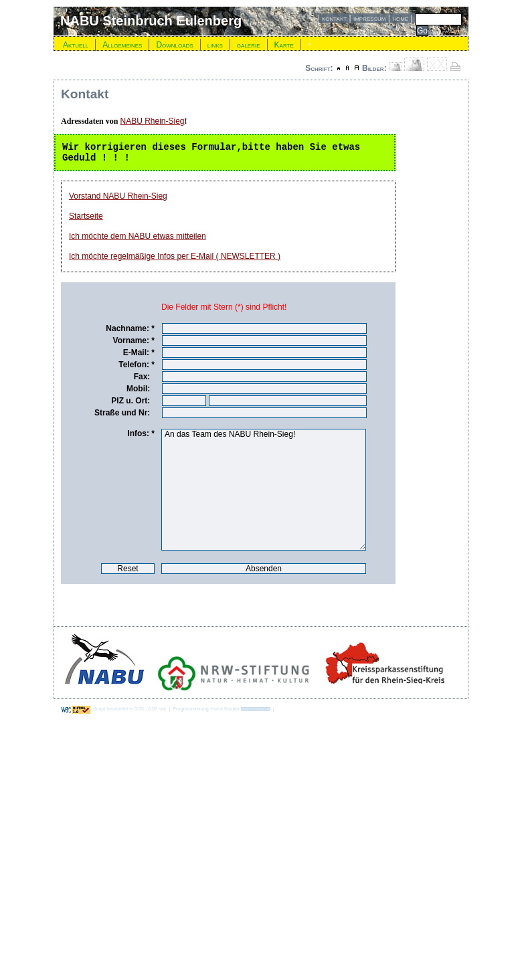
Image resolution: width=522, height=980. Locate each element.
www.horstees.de (256, 709)
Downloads (174, 45)
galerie (249, 45)
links (215, 45)
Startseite (86, 216)
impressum (369, 18)
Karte (284, 45)
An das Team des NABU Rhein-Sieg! (264, 490)
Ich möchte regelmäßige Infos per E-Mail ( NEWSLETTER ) (175, 256)
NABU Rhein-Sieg (152, 121)
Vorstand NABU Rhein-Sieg (118, 196)
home (400, 18)
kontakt (334, 18)
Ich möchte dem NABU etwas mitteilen (138, 236)
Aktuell (76, 45)
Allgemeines (122, 45)
